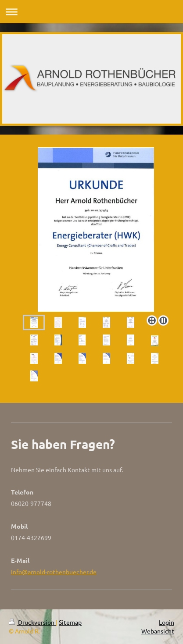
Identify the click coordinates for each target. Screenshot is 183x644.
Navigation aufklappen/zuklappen (91, 12)
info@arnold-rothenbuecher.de (54, 572)
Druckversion (32, 622)
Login (167, 622)
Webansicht (158, 631)
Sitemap (70, 622)
